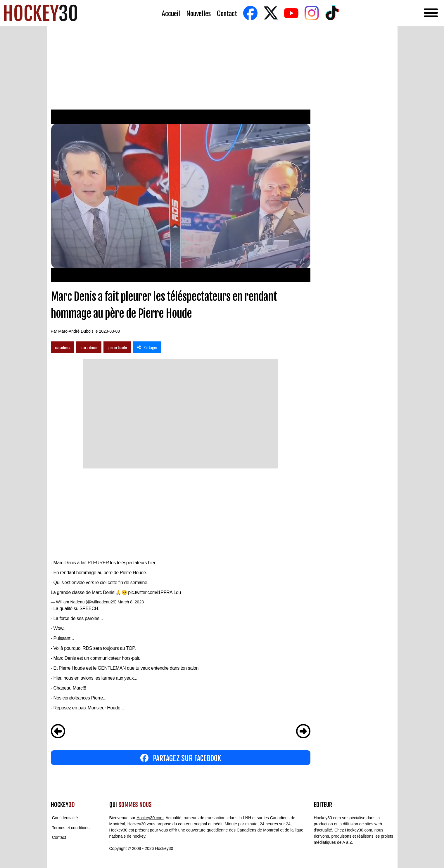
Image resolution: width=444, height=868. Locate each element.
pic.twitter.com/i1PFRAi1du (154, 592)
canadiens (63, 347)
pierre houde (117, 347)
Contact (227, 13)
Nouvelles (198, 13)
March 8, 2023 (131, 602)
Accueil (171, 13)
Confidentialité (65, 818)
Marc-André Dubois (76, 331)
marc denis (89, 347)
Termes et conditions (71, 828)
